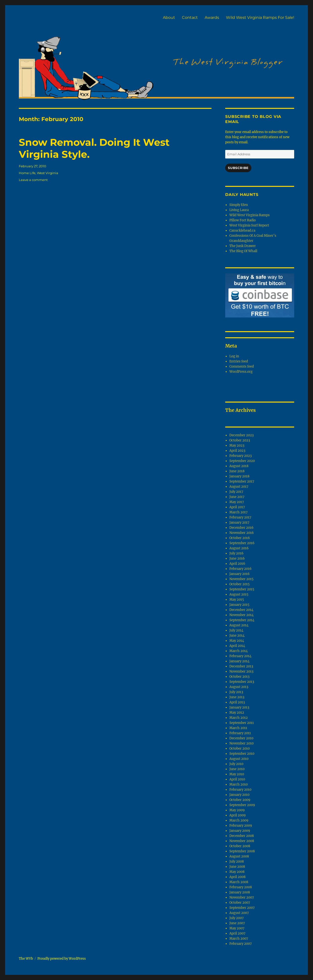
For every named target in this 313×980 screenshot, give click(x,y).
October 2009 (240, 800)
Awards (212, 17)
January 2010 (239, 795)
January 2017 (239, 523)
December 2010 (241, 738)
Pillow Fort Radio (243, 220)
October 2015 (240, 584)
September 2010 (242, 754)
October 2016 (240, 538)
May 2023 (237, 445)
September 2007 (242, 908)
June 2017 (237, 497)
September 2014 (242, 620)
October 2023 (240, 440)
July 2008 (237, 862)
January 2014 (239, 661)
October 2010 (240, 749)
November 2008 (242, 841)
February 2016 (240, 569)
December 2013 (241, 666)
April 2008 (237, 877)
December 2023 (241, 435)
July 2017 (236, 492)
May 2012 (237, 713)
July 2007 (237, 918)
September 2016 (242, 543)
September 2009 (242, 805)
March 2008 (239, 882)
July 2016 (236, 553)
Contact (190, 17)
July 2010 (236, 764)
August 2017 (239, 487)
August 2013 (239, 687)
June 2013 (237, 697)
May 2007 (237, 928)
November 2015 (241, 579)
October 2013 (239, 677)
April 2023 (237, 451)
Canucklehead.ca (242, 231)
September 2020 (242, 461)
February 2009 (241, 826)
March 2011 (238, 728)
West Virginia (48, 173)
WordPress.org (241, 372)
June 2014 (237, 636)
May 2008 (237, 872)
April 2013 (237, 702)
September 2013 (242, 682)
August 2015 (239, 594)
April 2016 (237, 564)
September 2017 (242, 481)
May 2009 (237, 810)
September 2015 (242, 589)
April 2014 (237, 646)
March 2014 (239, 651)
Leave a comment (33, 180)
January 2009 (240, 831)
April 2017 (237, 507)
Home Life (27, 173)
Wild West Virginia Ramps (250, 215)
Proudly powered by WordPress (62, 959)
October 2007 (240, 903)
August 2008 (239, 856)
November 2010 (241, 743)
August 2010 (239, 759)
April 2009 (238, 815)
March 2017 (239, 512)
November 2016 (242, 533)
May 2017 (237, 502)
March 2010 (239, 784)
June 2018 (237, 471)
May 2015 (237, 600)
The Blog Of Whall (243, 251)
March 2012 (239, 718)
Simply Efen (239, 205)
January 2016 (240, 574)
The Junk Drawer (243, 246)
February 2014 (240, 656)
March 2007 (239, 939)
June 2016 (237, 558)
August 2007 (239, 913)
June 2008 (237, 867)
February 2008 (241, 887)
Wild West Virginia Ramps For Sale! (260, 17)
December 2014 (241, 610)
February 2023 (240, 456)
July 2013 (236, 692)
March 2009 (239, 820)
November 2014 (241, 615)
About (169, 17)
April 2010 (237, 779)
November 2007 (242, 897)
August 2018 (239, 466)
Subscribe (238, 168)
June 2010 (237, 769)
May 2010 (237, 774)
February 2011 (240, 733)
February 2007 (241, 944)
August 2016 (239, 548)
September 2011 (242, 723)
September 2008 (242, 851)
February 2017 (240, 517)
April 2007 (237, 933)
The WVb (26, 959)
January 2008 (240, 892)
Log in (234, 356)
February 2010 (240, 790)
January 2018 (239, 476)
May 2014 (237, 641)
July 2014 (236, 630)
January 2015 (239, 605)
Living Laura (239, 210)
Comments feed (242, 366)
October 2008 (240, 846)
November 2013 (241, 671)
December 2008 (242, 836)
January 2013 (239, 707)
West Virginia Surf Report (249, 225)
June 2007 (237, 923)
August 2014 (239, 625)
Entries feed (239, 361)
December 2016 (241, 528)
